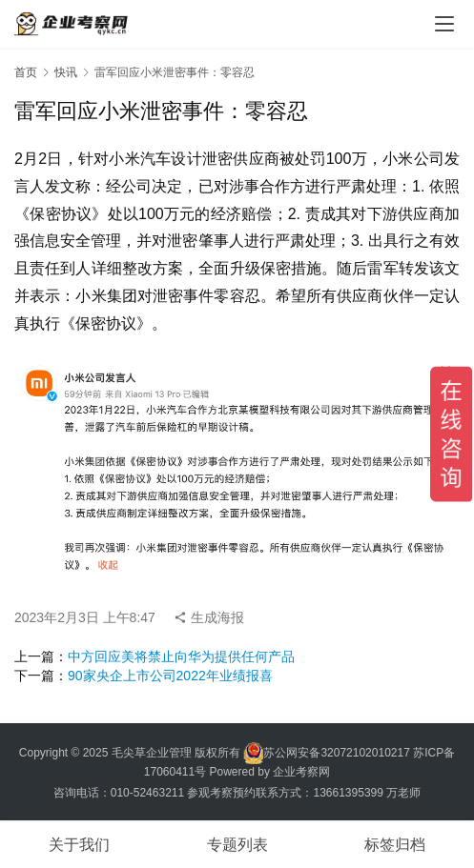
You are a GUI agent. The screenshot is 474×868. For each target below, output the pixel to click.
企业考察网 (301, 772)
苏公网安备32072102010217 (336, 752)
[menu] (444, 24)
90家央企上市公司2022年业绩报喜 (170, 676)
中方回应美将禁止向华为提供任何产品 (181, 656)
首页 (26, 72)
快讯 (66, 72)
